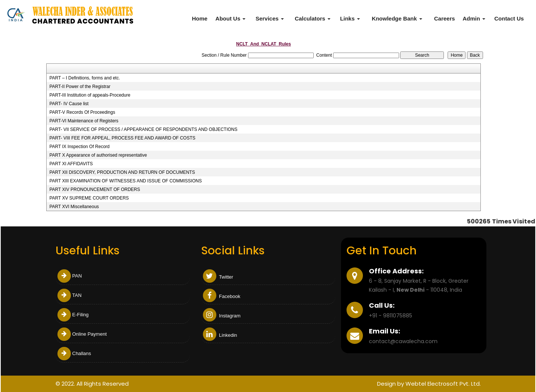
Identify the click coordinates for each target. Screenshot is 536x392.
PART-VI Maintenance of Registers (84, 121)
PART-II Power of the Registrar (80, 87)
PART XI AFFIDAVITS (71, 164)
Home (200, 18)
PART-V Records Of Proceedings (82, 112)
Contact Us (509, 18)
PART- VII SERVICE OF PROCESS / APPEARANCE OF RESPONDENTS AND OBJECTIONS (143, 129)
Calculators (313, 18)
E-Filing (73, 315)
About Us (231, 18)
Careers (445, 18)
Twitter (218, 277)
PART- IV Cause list (69, 104)
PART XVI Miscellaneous (74, 207)
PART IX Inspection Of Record (79, 147)
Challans (74, 353)
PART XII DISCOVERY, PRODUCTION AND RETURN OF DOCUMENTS (122, 172)
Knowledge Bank (397, 18)
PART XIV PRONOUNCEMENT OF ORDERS (95, 189)
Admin (474, 18)
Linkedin (220, 335)
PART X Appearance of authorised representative (98, 155)
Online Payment (82, 334)
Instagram (222, 316)
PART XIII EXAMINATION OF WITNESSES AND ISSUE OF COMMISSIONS (126, 181)
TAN (70, 295)
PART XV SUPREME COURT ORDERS (89, 198)
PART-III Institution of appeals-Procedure (90, 95)
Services (270, 18)
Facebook (222, 296)
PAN (70, 276)
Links (350, 18)
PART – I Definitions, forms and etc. (84, 78)
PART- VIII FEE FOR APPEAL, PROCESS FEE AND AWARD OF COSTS (122, 138)
